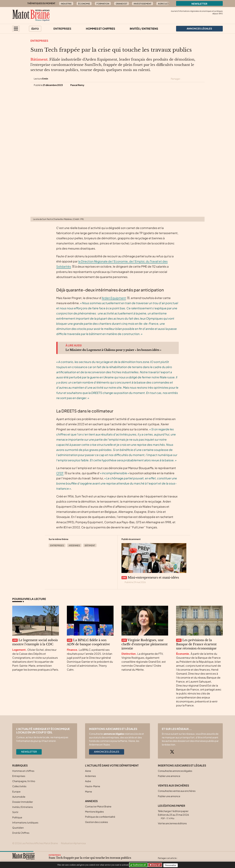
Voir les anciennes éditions (172, 823)
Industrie (66, 4)
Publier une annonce (169, 776)
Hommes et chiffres (100, 29)
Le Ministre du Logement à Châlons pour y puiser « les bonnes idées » (113, 350)
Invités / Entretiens (144, 29)
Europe (16, 791)
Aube (88, 781)
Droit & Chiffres (21, 833)
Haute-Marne (93, 786)
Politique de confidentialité (100, 817)
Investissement (142, 4)
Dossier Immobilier (23, 802)
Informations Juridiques (25, 822)
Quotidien (18, 828)
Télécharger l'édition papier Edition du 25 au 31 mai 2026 (173, 815)
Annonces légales (107, 752)
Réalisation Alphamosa (73, 843)
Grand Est (121, 4)
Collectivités (19, 786)
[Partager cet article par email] (202, 79)
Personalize (172, 865)
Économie (84, 4)
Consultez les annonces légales (175, 771)
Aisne (88, 771)
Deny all (156, 865)
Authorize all (138, 865)
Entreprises (62, 29)
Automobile (19, 797)
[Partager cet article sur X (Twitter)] (185, 79)
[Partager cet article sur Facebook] (191, 79)
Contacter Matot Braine (98, 806)
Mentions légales (94, 812)
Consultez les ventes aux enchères (177, 791)
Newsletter (199, 4)
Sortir (15, 812)
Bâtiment (90, 545)
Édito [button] (35, 29)
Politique (17, 817)
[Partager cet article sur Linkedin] (197, 79)
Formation (103, 4)
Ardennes (74, 545)
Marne (89, 791)
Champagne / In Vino (24, 781)
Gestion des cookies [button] (96, 822)
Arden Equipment (114, 298)
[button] (16, 29)
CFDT (60, 473)
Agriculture (165, 4)
